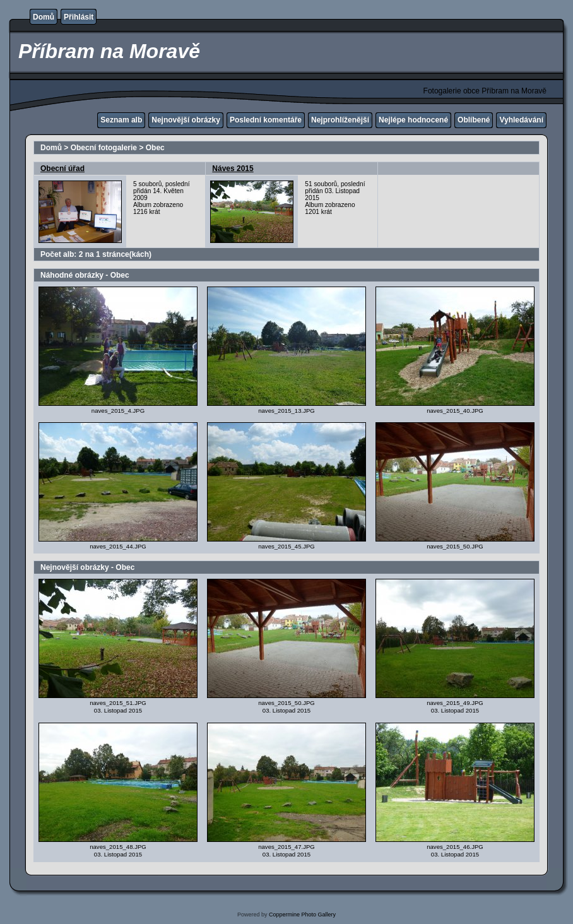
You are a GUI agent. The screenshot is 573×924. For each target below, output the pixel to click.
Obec (155, 148)
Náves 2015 (233, 169)
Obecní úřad (62, 169)
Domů (44, 17)
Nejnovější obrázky (186, 120)
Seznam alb (121, 120)
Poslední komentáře (266, 120)
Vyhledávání (521, 120)
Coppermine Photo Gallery (302, 915)
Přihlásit (79, 17)
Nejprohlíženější (340, 120)
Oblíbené (474, 120)
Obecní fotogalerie (104, 148)
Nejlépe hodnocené (413, 120)
